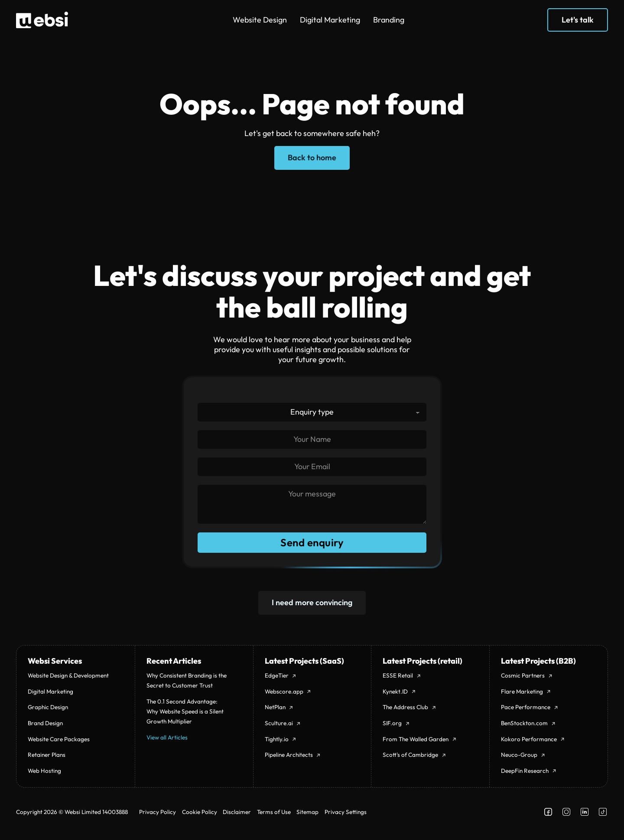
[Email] (312, 467)
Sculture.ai (279, 723)
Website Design (260, 20)
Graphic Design (48, 707)
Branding (389, 20)
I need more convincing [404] (312, 602)
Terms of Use (274, 812)
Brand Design (45, 723)
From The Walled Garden (416, 739)
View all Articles (167, 737)
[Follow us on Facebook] (548, 812)
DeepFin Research (525, 771)
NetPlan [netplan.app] (275, 707)
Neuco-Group (519, 755)
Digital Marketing (330, 20)
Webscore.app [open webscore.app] (284, 691)
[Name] (312, 439)
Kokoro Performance (529, 739)
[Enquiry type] (312, 412)
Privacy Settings (346, 812)
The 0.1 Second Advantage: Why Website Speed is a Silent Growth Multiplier (185, 711)
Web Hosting (44, 771)
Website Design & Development (68, 675)
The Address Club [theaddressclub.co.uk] (405, 707)
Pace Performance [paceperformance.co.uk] (526, 707)
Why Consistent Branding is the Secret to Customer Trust (187, 680)
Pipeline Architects (289, 755)
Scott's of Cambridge (410, 755)
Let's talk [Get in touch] (578, 20)
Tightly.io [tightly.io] (277, 739)
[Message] (312, 504)
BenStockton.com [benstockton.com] (524, 723)
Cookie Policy (200, 812)
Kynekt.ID (395, 691)
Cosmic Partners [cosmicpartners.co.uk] (523, 675)
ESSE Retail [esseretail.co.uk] (398, 675)
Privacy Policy (158, 812)
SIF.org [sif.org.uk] (392, 723)
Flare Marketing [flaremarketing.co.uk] (522, 691)
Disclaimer (237, 812)
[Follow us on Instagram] (566, 812)
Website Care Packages (59, 739)
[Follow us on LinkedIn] (585, 812)
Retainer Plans (47, 755)
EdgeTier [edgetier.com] (277, 675)
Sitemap (307, 812)
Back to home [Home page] (312, 157)
